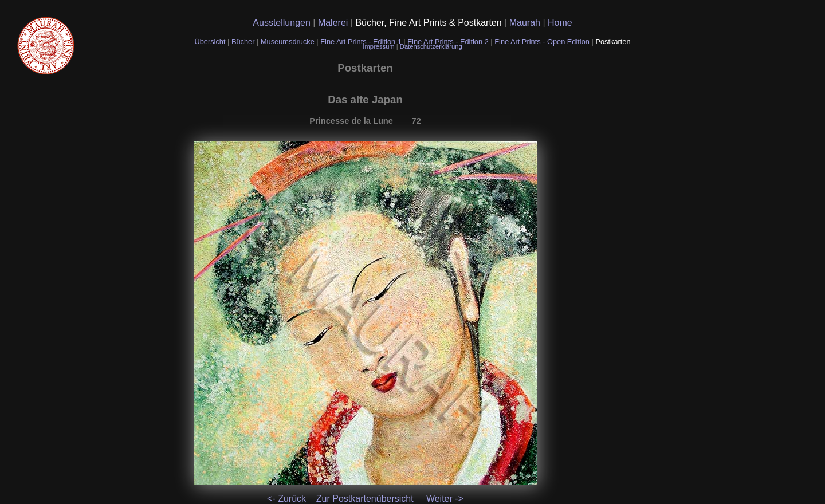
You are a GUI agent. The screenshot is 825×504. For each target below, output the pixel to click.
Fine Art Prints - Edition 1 (361, 42)
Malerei (334, 23)
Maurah (526, 23)
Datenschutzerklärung (431, 46)
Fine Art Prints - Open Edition (543, 42)
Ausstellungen (283, 23)
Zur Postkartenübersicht (365, 499)
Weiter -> (445, 499)
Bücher (244, 42)
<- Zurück (286, 499)
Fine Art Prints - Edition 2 (448, 42)
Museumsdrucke (288, 42)
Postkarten (613, 42)
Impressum (379, 46)
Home (560, 23)
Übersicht (211, 42)
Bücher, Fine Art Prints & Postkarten (430, 23)
